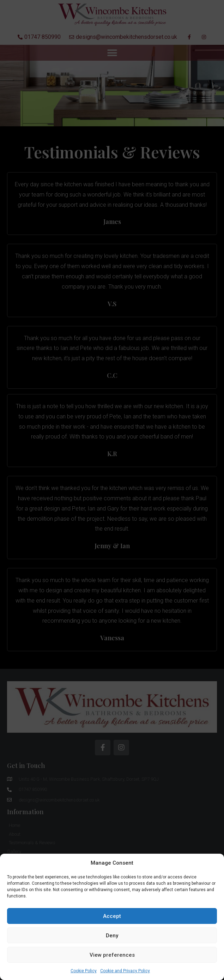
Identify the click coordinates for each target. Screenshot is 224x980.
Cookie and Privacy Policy (125, 971)
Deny (112, 936)
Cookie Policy (84, 971)
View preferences (112, 955)
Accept (112, 916)
